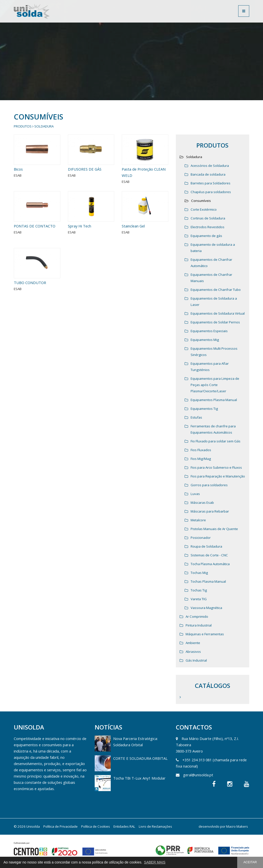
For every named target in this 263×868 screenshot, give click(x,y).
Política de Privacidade (60, 826)
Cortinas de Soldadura (208, 218)
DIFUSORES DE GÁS (85, 169)
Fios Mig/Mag (201, 459)
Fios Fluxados (201, 450)
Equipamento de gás (206, 236)
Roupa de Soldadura (206, 546)
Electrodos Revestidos (208, 227)
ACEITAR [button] (250, 862)
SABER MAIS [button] (155, 862)
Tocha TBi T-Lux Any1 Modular (139, 778)
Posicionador (201, 538)
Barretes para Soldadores (211, 183)
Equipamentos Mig (205, 340)
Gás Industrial (196, 660)
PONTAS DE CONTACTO (35, 242)
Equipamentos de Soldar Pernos (215, 322)
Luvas (195, 494)
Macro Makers (237, 826)
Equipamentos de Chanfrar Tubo (216, 290)
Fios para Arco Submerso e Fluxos (216, 467)
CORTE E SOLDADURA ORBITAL (140, 758)
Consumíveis (201, 201)
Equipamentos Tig (204, 409)
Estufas (196, 417)
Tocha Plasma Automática (210, 564)
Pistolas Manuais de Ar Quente (214, 529)
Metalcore (198, 520)
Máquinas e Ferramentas (205, 634)
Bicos (18, 169)
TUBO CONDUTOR (32, 298)
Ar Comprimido (197, 616)
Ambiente (193, 643)
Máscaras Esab (202, 503)
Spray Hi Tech (83, 242)
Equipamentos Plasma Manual (214, 400)
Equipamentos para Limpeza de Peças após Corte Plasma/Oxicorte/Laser (215, 385)
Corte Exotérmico (204, 209)
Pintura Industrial (199, 625)
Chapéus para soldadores (211, 192)
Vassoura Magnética (206, 608)
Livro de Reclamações (155, 826)
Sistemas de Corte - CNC (209, 555)
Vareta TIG (199, 599)
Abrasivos (193, 652)
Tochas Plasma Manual (208, 581)
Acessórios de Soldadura (210, 166)
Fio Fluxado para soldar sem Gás (216, 441)
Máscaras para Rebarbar (210, 511)
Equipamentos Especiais (209, 331)
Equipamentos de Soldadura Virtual (218, 313)
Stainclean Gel (137, 242)
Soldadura (44, 126)
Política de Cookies (96, 826)
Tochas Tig (199, 590)
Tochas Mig (199, 573)
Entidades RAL (124, 826)
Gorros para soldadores (209, 485)
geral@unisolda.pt (198, 775)
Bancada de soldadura (208, 174)
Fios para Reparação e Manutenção (218, 476)
